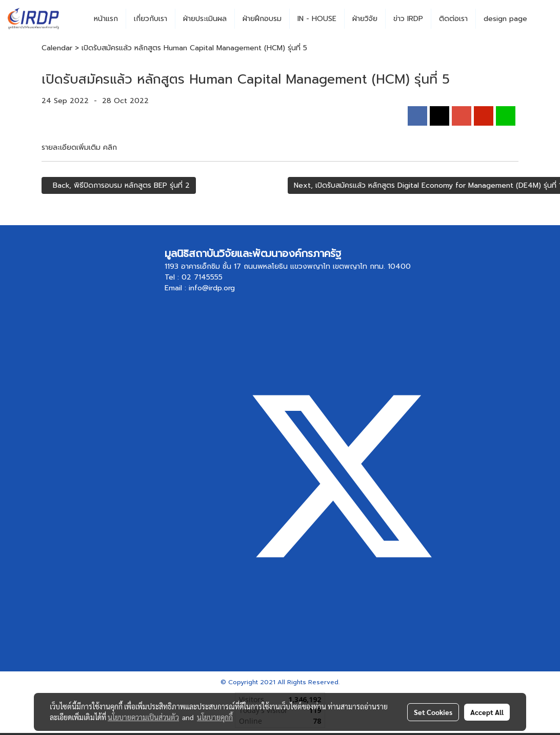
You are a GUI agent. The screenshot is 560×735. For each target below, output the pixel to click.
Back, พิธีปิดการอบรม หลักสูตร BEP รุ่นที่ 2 (119, 185)
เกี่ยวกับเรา (151, 19)
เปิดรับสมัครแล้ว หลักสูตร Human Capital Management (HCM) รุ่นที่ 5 (194, 48)
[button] (544, 19)
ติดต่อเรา (453, 19)
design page (505, 19)
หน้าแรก (106, 19)
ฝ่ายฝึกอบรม (262, 19)
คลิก (110, 147)
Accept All (487, 712)
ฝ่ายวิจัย (365, 19)
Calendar (57, 48)
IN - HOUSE (317, 19)
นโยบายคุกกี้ (215, 717)
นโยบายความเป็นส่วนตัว (143, 717)
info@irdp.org (212, 288)
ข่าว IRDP (408, 19)
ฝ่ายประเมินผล (205, 19)
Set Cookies (433, 712)
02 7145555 (202, 277)
